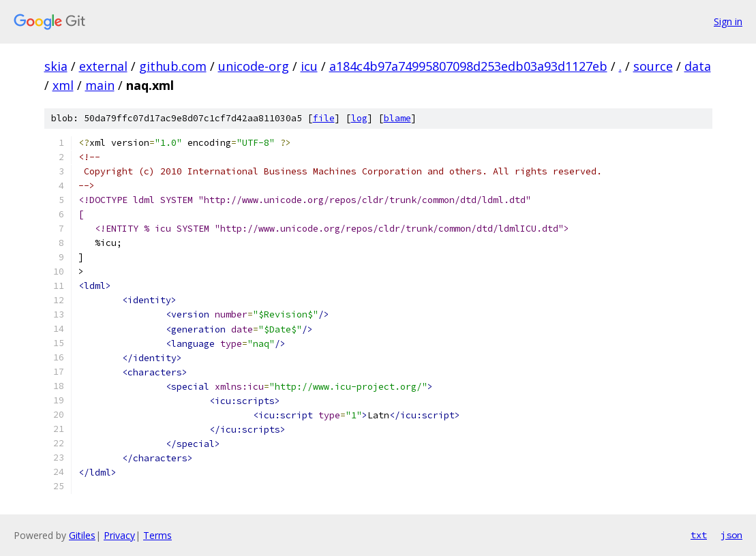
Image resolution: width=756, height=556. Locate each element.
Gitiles (82, 535)
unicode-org (254, 66)
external (103, 66)
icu (309, 66)
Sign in (728, 21)
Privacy (119, 535)
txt (699, 535)
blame (397, 118)
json (731, 535)
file (324, 118)
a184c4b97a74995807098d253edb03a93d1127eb (468, 66)
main (100, 85)
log (359, 118)
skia (56, 66)
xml (63, 85)
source (653, 66)
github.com (173, 66)
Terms (157, 535)
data (698, 66)
